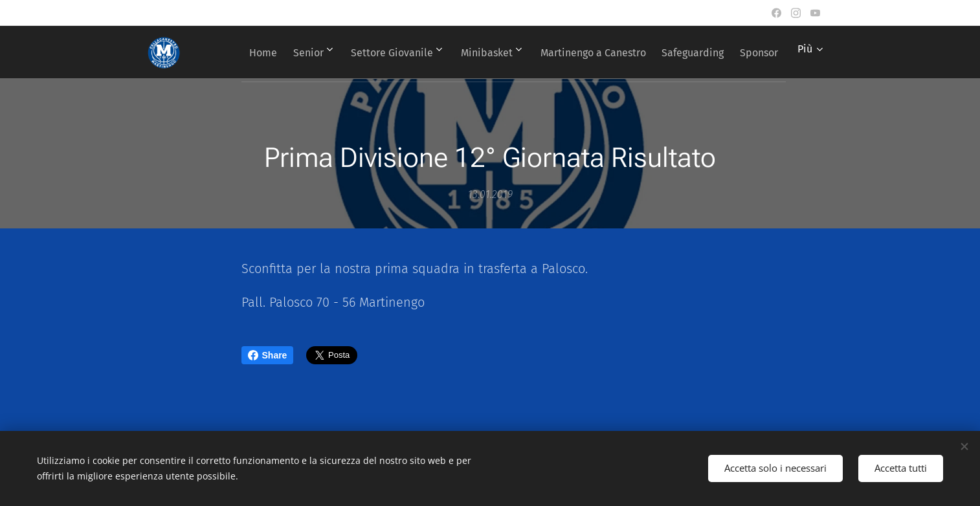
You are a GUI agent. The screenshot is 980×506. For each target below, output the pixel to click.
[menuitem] (284, 52)
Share (268, 355)
